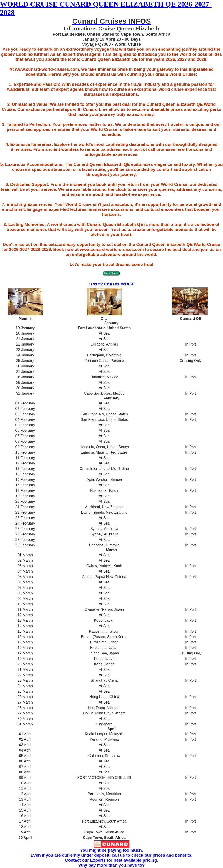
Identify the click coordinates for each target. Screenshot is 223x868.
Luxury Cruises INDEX (111, 284)
